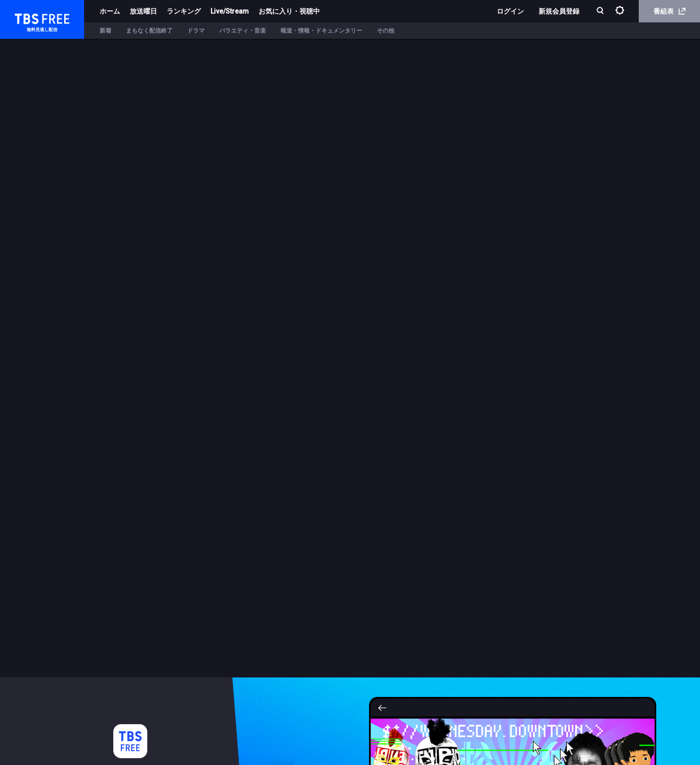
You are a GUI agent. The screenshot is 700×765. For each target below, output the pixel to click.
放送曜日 (143, 11)
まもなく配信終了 (149, 31)
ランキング (184, 11)
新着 (105, 31)
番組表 (669, 11)
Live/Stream (230, 11)
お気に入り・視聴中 (289, 11)
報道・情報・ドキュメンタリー (321, 31)
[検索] (601, 11)
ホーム (110, 11)
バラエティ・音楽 (243, 31)
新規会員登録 (559, 11)
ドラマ (196, 31)
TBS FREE (26, 17)
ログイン (510, 11)
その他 (385, 31)
